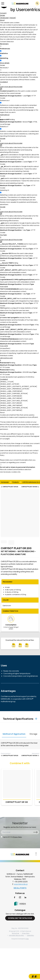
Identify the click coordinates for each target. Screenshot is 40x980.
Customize (16, 469)
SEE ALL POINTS (20, 888)
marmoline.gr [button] (20, 116)
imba (27, 939)
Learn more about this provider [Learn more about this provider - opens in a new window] (11, 88)
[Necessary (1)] (4, 68)
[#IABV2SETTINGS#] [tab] (8, 18)
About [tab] (2, 20)
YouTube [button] (20, 236)
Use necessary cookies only (10, 472)
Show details (5, 63)
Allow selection (26, 469)
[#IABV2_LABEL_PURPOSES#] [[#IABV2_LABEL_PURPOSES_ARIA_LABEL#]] (11, 391)
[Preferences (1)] (5, 101)
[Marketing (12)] (5, 190)
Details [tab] (3, 15)
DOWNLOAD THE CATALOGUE (20, 918)
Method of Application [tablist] (14, 734)
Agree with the (11, 837)
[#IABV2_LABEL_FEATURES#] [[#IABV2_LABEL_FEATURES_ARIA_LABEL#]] (11, 398)
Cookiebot (4, 379)
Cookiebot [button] (20, 83)
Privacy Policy (17, 837)
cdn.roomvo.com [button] (20, 359)
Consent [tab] (3, 13)
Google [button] (20, 140)
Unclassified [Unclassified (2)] (5, 348)
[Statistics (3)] (4, 127)
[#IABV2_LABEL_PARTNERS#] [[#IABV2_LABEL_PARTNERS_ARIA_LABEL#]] (11, 405)
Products (16, 482)
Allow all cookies (6, 469)
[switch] (1, 51)
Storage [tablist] (33, 734)
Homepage (5, 482)
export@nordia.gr (21, 884)
